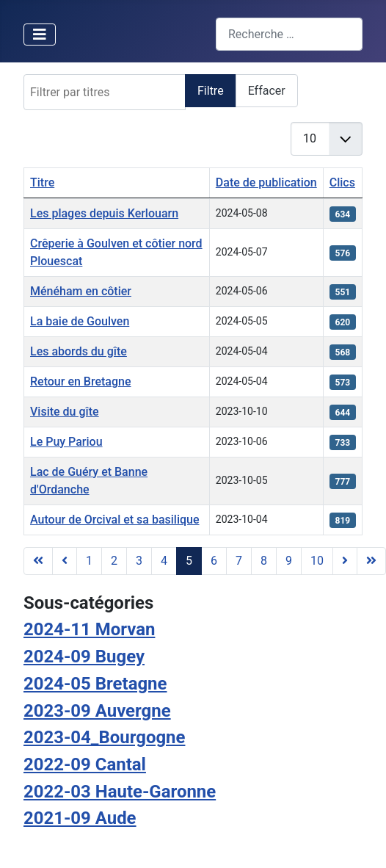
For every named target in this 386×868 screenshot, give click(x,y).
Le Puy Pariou (66, 442)
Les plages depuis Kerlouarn (104, 213)
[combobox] (289, 34)
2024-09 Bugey (84, 657)
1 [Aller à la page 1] (89, 561)
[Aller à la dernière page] (371, 561)
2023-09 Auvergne (97, 711)
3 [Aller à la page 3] (139, 561)
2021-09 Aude (80, 818)
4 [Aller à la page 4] (164, 561)
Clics (342, 182)
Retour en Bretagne (81, 381)
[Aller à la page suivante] (345, 561)
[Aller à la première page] (38, 561)
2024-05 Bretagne (95, 684)
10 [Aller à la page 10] (317, 561)
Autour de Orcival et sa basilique (115, 520)
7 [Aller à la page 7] (239, 561)
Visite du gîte (65, 412)
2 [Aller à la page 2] (114, 561)
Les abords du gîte (79, 351)
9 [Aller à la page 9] (289, 561)
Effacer (267, 91)
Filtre (211, 91)
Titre (42, 182)
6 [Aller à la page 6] (214, 561)
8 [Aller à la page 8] (264, 561)
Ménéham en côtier (81, 291)
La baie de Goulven (80, 321)
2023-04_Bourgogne (104, 737)
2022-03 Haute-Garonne (120, 792)
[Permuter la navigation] (40, 35)
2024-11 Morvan (89, 629)
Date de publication (266, 182)
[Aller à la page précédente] (65, 561)
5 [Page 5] (189, 561)
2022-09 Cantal (85, 764)
